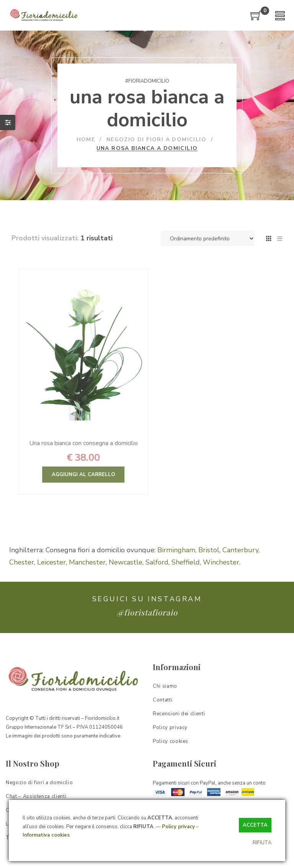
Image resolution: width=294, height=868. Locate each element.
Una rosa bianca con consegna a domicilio (113, 443)
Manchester (87, 562)
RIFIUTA (262, 843)
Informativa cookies (46, 835)
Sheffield (186, 562)
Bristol (209, 550)
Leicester (51, 562)
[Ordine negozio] (208, 238)
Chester (22, 562)
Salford (157, 562)
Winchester (221, 562)
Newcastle (126, 562)
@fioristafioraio (147, 612)
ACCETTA (255, 825)
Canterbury (240, 550)
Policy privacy (178, 827)
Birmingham (176, 550)
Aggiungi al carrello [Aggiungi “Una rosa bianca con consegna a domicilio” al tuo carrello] (113, 475)
